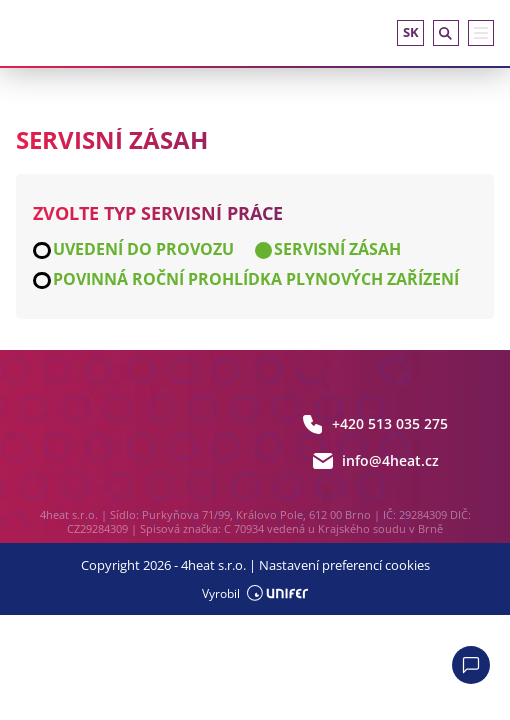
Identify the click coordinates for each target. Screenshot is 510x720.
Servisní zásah (337, 250)
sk (411, 32)
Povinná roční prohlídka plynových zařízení (256, 280)
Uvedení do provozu (143, 250)
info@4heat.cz (375, 461)
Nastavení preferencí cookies (344, 565)
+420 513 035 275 (374, 424)
